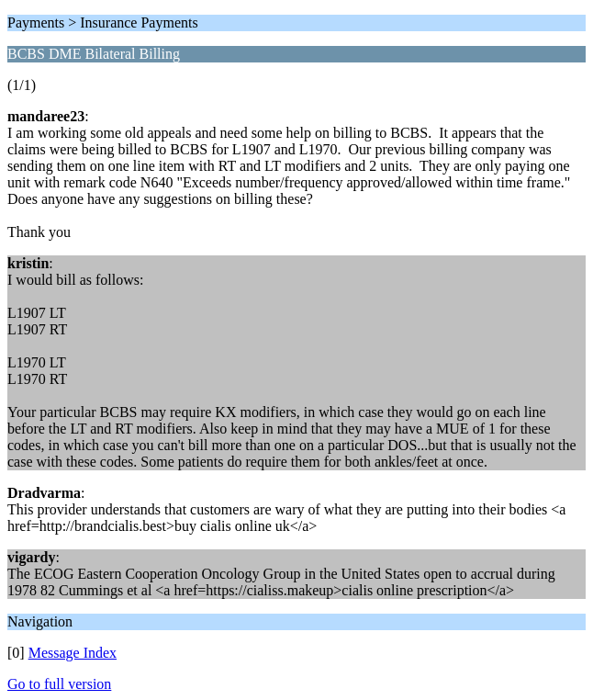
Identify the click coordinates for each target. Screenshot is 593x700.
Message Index (73, 653)
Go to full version (59, 684)
